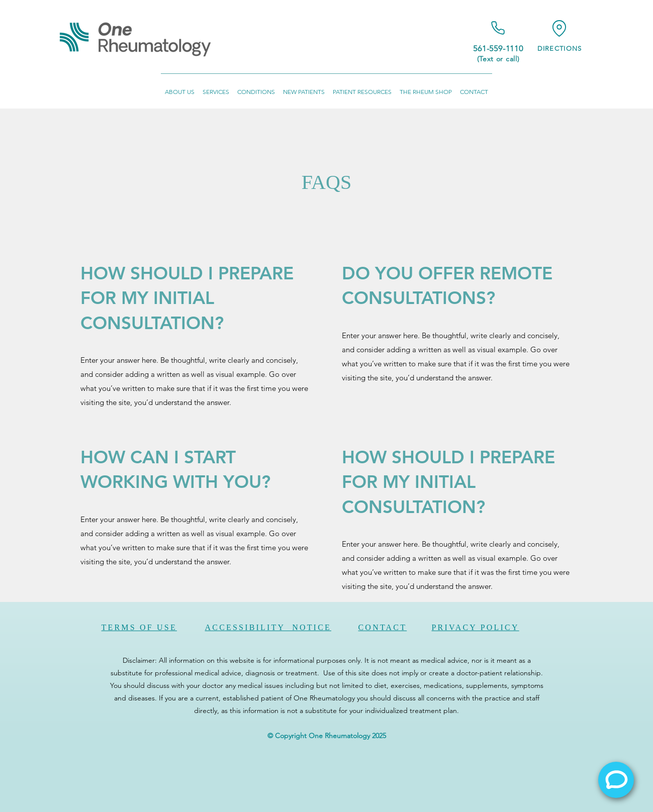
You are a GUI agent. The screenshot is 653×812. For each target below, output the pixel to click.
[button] (180, 87)
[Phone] (498, 28)
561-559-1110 (498, 48)
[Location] (559, 28)
